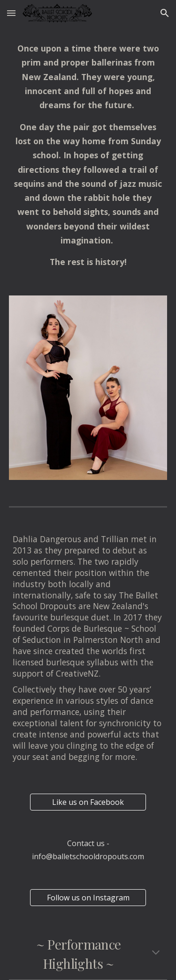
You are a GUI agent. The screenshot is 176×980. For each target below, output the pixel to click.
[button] (11, 13)
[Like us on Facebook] (88, 802)
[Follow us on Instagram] (88, 898)
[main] (88, 155)
